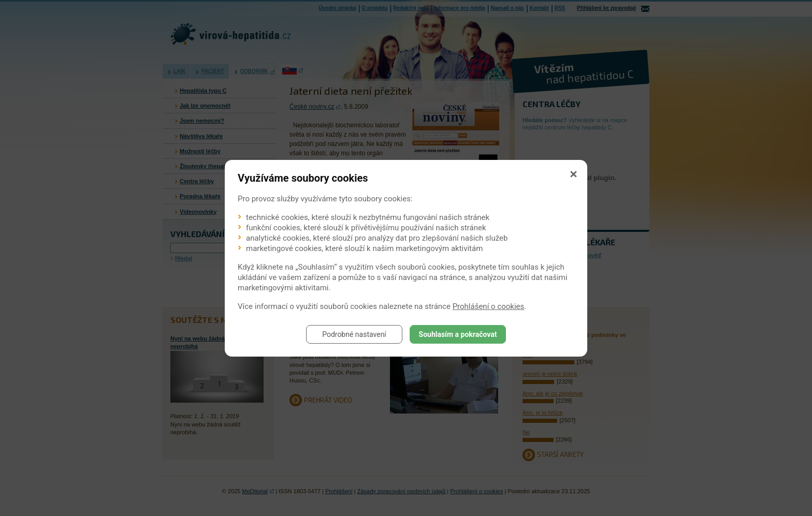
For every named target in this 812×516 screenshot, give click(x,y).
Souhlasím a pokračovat (458, 334)
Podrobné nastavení (354, 334)
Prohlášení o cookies (489, 306)
